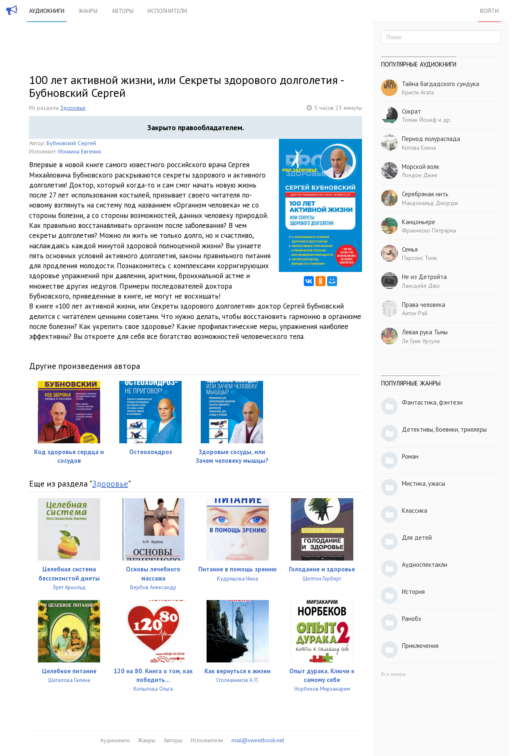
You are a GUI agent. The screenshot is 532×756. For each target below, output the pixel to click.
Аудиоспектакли (425, 565)
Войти (489, 11)
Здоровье (73, 108)
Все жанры (393, 674)
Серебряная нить (425, 194)
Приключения (420, 646)
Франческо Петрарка (429, 230)
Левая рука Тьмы (425, 332)
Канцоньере (419, 222)
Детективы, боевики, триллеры (444, 429)
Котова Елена (419, 148)
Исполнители (167, 11)
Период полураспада (431, 139)
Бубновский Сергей (71, 143)
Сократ (411, 111)
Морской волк (421, 167)
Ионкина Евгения (80, 151)
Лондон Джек (420, 175)
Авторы (123, 11)
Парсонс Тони (419, 258)
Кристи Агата (418, 92)
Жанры (88, 11)
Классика (415, 510)
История (413, 592)
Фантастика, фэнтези (432, 402)
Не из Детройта (424, 277)
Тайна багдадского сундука (441, 84)
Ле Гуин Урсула (421, 341)
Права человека (424, 305)
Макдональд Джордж (430, 203)
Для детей (417, 537)
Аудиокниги (47, 11)
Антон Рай (415, 313)
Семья (410, 249)
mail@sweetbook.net (258, 740)
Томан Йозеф (419, 120)
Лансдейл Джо (421, 286)
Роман (410, 456)
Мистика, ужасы (424, 483)
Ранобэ (411, 619)
